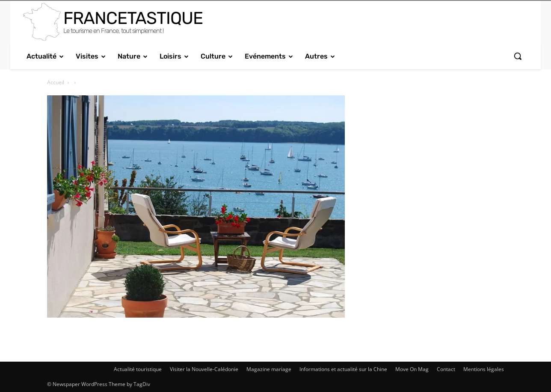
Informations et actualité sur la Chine (343, 369)
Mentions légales (484, 369)
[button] (518, 56)
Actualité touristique (138, 369)
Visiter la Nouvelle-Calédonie (204, 369)
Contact (446, 369)
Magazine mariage (269, 369)
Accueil (56, 82)
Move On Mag (412, 369)
